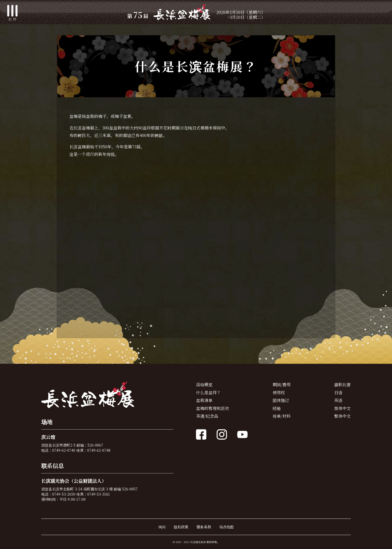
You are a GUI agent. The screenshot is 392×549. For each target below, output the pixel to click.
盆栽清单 (204, 400)
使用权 (279, 393)
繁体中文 (342, 416)
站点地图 (226, 527)
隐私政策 (181, 527)
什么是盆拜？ (208, 393)
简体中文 (342, 408)
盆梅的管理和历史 (213, 408)
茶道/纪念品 (207, 416)
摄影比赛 (342, 385)
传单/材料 (282, 416)
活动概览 (204, 385)
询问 (162, 527)
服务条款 (204, 527)
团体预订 (281, 400)
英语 (338, 400)
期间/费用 (282, 385)
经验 (277, 408)
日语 (338, 393)
